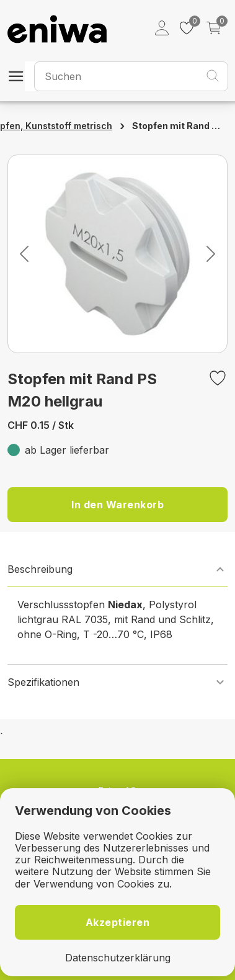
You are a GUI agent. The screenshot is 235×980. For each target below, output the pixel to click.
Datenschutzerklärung (118, 958)
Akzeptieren (118, 922)
